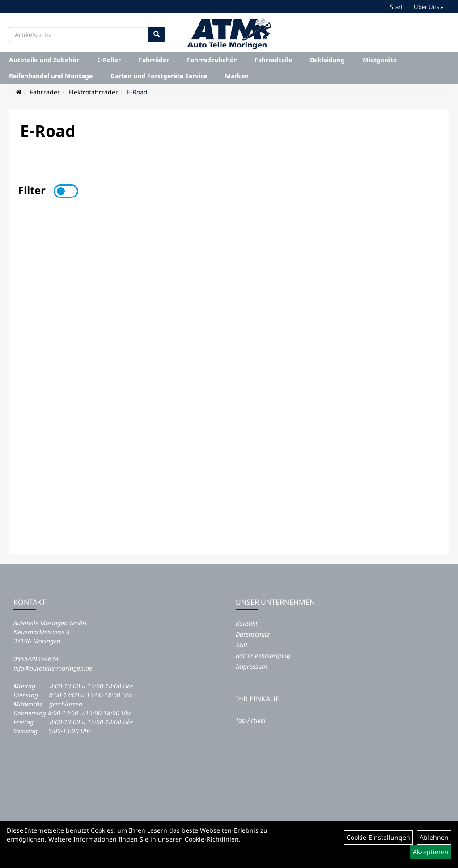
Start (397, 7)
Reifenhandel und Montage (51, 76)
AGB (241, 645)
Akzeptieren (431, 852)
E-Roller (109, 60)
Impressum (251, 666)
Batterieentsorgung (263, 656)
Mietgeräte (380, 60)
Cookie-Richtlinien (212, 839)
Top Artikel (251, 720)
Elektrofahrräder (93, 92)
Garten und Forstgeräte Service (159, 76)
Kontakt (247, 623)
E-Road (137, 92)
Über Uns (429, 7)
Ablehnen (434, 837)
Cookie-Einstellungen (378, 837)
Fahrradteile (273, 60)
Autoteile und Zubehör (44, 60)
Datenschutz (253, 634)
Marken (237, 76)
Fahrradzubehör (212, 60)
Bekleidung (327, 60)
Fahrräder (154, 60)
